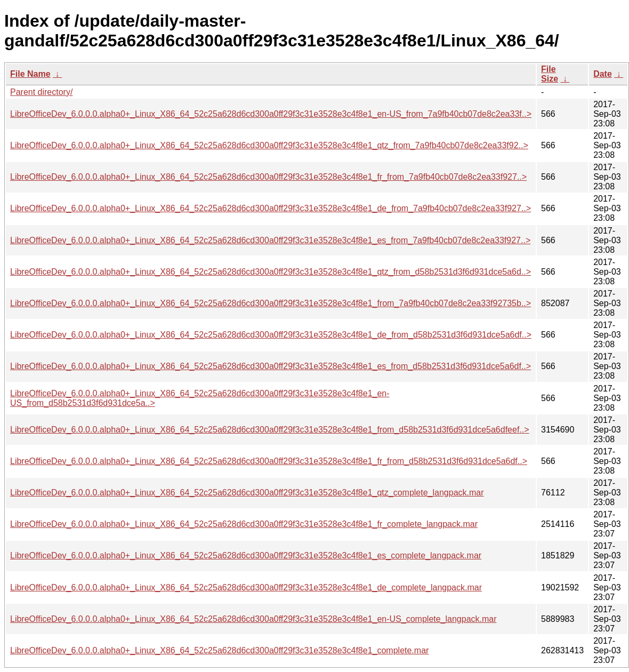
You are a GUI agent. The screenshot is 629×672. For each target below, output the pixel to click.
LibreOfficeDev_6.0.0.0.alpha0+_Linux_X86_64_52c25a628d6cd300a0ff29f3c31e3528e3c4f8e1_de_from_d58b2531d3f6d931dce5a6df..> (271, 335)
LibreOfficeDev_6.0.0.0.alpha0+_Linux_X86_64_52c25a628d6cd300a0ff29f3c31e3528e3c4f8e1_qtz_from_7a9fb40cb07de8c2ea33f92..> (269, 145)
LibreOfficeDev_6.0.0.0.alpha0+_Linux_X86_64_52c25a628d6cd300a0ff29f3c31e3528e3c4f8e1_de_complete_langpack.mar (246, 587)
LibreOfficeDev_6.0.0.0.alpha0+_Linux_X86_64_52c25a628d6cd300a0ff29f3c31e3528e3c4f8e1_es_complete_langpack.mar (246, 555)
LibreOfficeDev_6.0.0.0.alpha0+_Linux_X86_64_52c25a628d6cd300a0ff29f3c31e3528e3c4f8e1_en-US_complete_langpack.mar (253, 619)
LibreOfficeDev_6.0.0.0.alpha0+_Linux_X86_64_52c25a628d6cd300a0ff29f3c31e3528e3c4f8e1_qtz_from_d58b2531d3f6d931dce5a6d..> (271, 272)
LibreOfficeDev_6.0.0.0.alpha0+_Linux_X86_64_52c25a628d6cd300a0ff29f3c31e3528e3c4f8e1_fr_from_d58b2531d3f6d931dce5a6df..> (269, 461)
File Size (550, 74)
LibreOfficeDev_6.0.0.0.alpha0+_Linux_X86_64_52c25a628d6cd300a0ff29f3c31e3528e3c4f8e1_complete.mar (219, 650)
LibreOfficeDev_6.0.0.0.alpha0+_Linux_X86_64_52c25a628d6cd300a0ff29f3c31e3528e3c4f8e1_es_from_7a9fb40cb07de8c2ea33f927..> (270, 240)
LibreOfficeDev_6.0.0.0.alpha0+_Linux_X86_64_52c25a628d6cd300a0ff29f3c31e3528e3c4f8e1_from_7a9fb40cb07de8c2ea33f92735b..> (271, 303)
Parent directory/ (41, 92)
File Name (30, 74)
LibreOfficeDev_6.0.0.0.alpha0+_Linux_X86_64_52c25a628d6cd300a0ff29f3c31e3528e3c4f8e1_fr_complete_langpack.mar (244, 524)
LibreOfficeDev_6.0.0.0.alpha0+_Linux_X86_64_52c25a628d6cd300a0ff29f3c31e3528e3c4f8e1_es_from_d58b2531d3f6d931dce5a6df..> (271, 366)
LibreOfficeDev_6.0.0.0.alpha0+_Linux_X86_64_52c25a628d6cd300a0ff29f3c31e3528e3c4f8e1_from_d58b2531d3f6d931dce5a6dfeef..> (270, 430)
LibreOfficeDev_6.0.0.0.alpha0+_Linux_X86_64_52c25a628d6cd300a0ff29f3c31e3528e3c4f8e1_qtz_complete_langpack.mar (247, 493)
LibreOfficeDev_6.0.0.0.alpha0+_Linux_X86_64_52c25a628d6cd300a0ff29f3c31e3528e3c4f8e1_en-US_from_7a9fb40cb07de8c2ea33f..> (271, 114)
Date (603, 74)
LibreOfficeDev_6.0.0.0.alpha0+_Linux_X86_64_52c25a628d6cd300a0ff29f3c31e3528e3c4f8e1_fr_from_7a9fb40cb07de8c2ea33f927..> (268, 177)
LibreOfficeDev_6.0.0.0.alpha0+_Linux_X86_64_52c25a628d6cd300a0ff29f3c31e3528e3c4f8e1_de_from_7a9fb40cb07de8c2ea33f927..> (271, 208)
